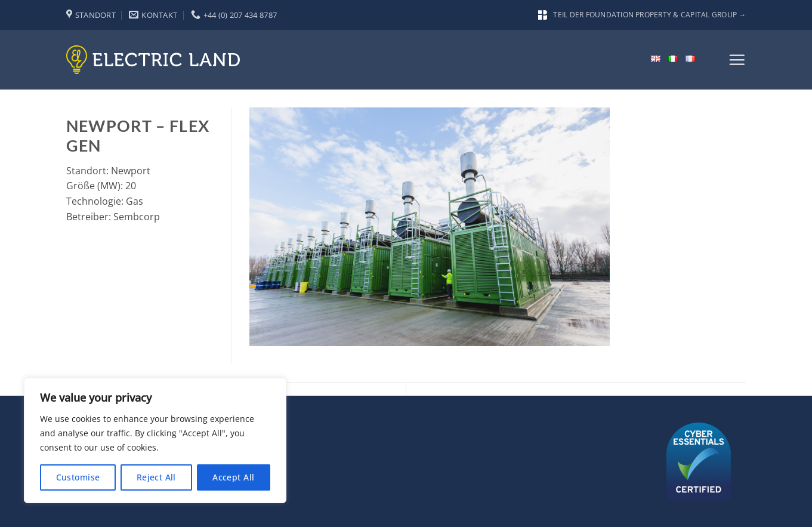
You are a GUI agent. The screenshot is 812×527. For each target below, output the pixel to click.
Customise (78, 477)
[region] (155, 440)
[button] (737, 60)
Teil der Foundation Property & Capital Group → (642, 15)
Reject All (156, 477)
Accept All (233, 477)
